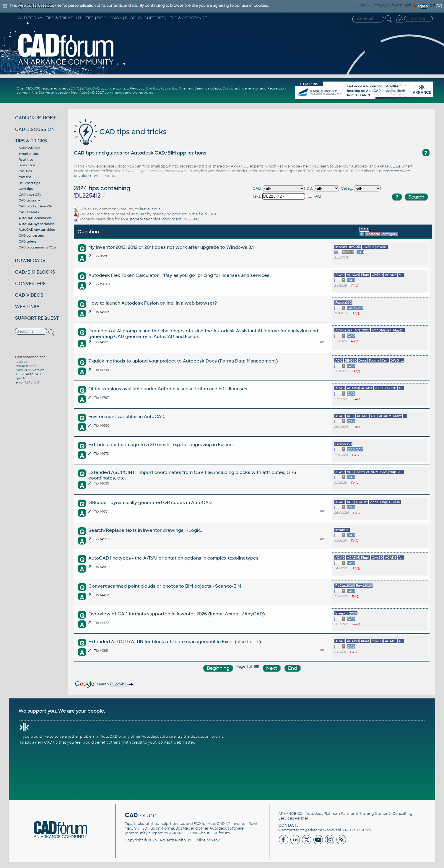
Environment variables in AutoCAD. (127, 416)
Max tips (25, 177)
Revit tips (137, 88)
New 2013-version (30, 370)
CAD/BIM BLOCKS (35, 272)
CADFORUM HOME (36, 118)
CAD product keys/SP (35, 206)
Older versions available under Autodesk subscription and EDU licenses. (168, 389)
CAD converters (31, 235)
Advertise (168, 840)
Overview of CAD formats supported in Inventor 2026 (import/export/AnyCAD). (177, 614)
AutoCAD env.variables (37, 230)
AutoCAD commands (35, 218)
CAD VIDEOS (29, 295)
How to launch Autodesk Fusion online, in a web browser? (153, 303)
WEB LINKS (27, 307)
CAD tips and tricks (120, 132)
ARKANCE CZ (290, 814)
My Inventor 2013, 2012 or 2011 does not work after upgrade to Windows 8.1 (171, 247)
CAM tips (26, 189)
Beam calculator (208, 88)
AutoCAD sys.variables (37, 224)
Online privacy (207, 840)
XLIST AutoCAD (28, 374)
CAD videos (28, 241)
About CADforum (214, 833)
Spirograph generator (241, 88)
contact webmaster (176, 742)
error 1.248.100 (27, 382)
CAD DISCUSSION (35, 129)
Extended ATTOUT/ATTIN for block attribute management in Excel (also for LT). (175, 642)
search (104, 684)
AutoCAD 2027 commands (102, 92)
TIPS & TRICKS (31, 141)
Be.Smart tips (29, 183)
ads (135, 6)
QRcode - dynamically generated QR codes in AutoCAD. (150, 502)
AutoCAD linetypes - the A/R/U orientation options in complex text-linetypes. (174, 558)
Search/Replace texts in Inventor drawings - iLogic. (145, 530)
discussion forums (207, 737)
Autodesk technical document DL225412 (162, 219)
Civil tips (152, 88)
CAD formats (29, 212)
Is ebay (22, 362)
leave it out (150, 209)
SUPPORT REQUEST (37, 318)
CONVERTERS (30, 283)
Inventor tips (118, 88)
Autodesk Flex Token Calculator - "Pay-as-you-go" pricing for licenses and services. (179, 275)
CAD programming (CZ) (37, 247)
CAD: (257, 188)
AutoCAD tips (95, 88)
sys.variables (143, 92)
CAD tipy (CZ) (30, 195)
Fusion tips (169, 88)
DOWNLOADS (30, 260)
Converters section (54, 92)
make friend (26, 366)
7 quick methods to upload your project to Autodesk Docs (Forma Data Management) (183, 361)
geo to (21, 378)
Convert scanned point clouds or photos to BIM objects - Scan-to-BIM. (165, 586)
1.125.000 (33, 88)
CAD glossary (29, 200)
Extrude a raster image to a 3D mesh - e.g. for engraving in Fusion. (161, 444)
